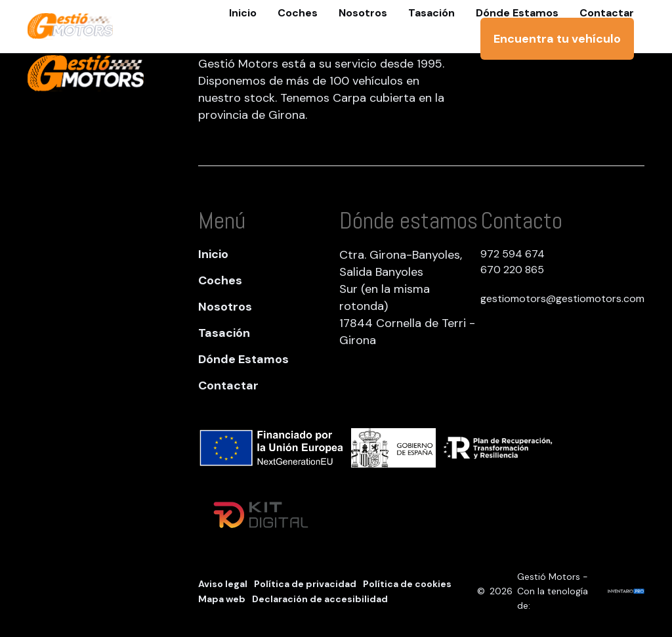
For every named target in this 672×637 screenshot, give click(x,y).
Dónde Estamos (243, 359)
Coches (220, 280)
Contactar (228, 385)
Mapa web (222, 599)
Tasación (224, 333)
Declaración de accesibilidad (320, 599)
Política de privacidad (305, 584)
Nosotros (225, 307)
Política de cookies (407, 584)
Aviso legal (223, 584)
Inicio (213, 254)
